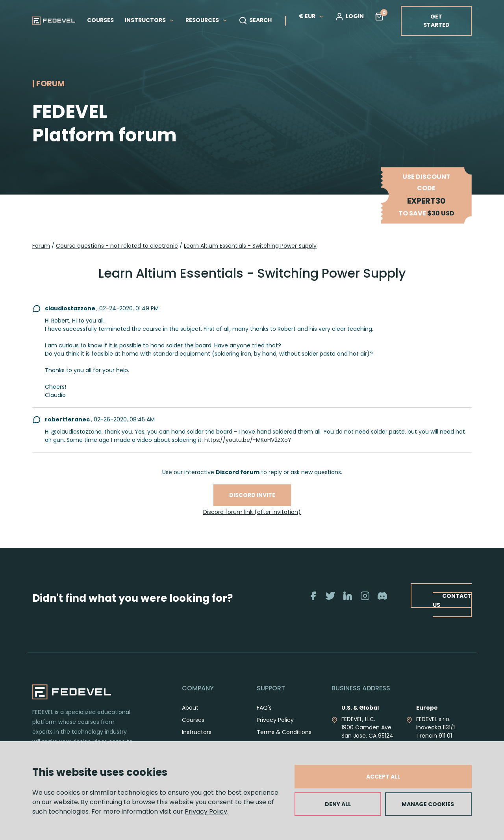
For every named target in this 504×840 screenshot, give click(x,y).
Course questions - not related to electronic (117, 246)
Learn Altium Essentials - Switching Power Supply (250, 246)
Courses (193, 720)
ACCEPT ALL (383, 777)
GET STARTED (436, 21)
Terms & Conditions (284, 732)
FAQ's (264, 708)
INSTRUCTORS (150, 20)
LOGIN (349, 17)
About (190, 708)
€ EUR (311, 16)
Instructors (197, 732)
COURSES (100, 20)
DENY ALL (338, 804)
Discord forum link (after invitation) (252, 512)
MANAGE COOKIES (428, 804)
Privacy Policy (206, 811)
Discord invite (252, 495)
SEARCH (255, 20)
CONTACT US (452, 600)
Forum (41, 246)
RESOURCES (207, 20)
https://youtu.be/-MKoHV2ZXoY (248, 440)
